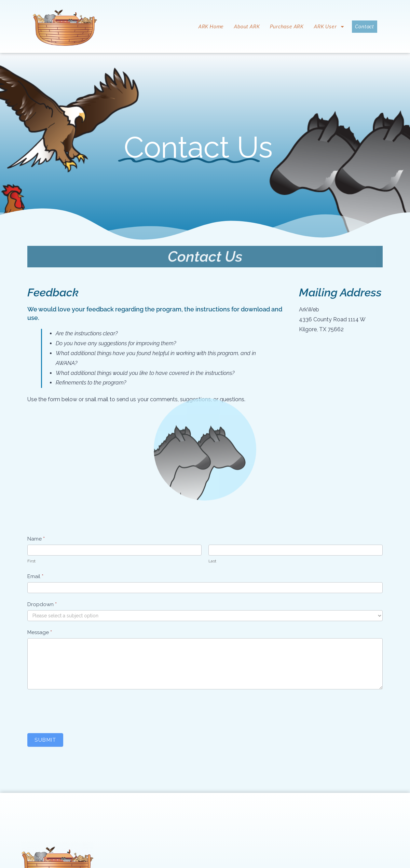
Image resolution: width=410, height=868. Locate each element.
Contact (365, 27)
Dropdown (42, 604)
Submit (45, 740)
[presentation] (79, 710)
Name (36, 539)
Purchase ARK (287, 27)
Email (35, 576)
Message (40, 632)
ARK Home (211, 27)
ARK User (329, 27)
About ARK (247, 27)
